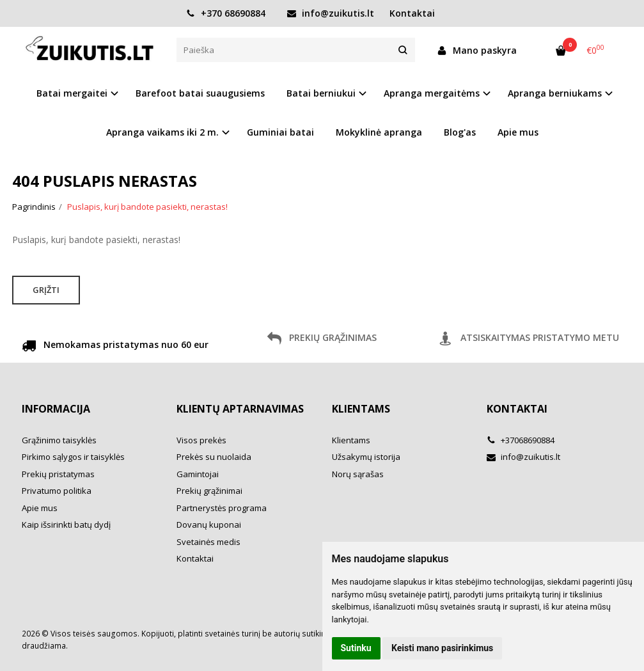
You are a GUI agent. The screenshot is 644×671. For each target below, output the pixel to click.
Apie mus (518, 132)
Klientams (361, 409)
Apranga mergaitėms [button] (432, 93)
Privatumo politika (57, 491)
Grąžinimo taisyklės (59, 440)
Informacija (56, 409)
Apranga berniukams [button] (555, 93)
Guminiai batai (280, 132)
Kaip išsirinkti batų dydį (66, 525)
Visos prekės (201, 440)
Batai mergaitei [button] (72, 93)
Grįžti (46, 290)
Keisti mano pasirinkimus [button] (442, 648)
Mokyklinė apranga (379, 132)
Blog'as (460, 132)
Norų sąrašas (358, 474)
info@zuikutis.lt (331, 13)
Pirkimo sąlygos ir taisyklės (73, 457)
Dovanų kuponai (209, 525)
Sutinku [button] (356, 648)
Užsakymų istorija (366, 457)
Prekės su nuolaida (214, 457)
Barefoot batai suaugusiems (200, 93)
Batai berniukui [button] (321, 93)
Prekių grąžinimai (209, 491)
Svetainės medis (208, 542)
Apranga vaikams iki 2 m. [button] (162, 132)
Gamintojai (198, 474)
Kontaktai (412, 13)
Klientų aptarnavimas (240, 409)
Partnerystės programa (222, 508)
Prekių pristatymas (58, 474)
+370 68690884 (226, 13)
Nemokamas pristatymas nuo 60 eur (115, 347)
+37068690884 (521, 440)
